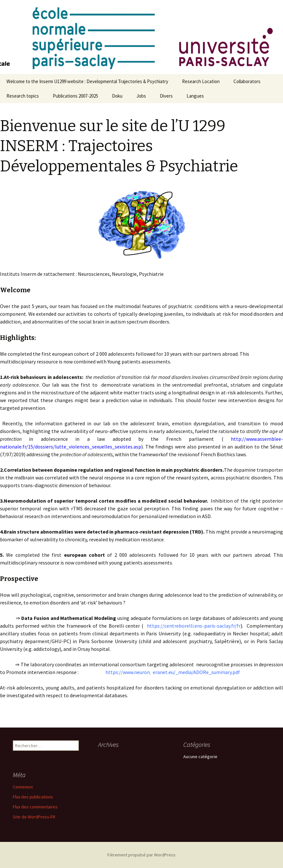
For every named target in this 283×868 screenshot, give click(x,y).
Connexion (23, 787)
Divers (166, 96)
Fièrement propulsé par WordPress (141, 855)
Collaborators (247, 81)
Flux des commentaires (35, 807)
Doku (117, 96)
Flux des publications (33, 797)
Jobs (141, 96)
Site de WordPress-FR (34, 817)
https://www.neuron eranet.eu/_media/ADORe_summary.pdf (166, 672)
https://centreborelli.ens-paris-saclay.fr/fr (194, 626)
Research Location (201, 81)
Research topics (23, 96)
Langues (195, 96)
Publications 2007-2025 (75, 96)
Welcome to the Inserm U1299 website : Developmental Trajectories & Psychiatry (87, 81)
